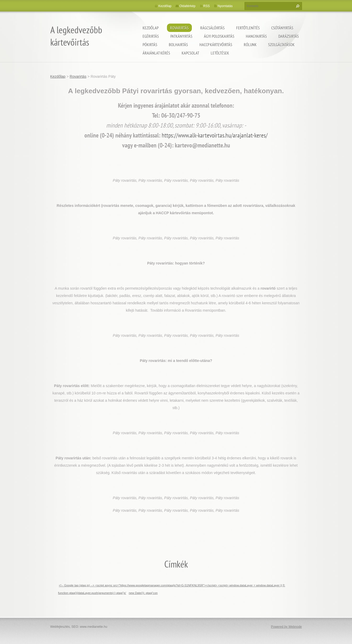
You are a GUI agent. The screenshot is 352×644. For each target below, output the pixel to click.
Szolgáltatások (281, 45)
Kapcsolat (190, 53)
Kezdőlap (151, 28)
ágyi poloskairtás (219, 36)
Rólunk (250, 45)
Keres (297, 6)
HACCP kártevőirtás (216, 45)
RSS (207, 6)
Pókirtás (150, 45)
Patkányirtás (181, 36)
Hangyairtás (256, 36)
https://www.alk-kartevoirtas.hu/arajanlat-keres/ (215, 135)
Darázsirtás (289, 36)
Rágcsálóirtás (212, 28)
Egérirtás (151, 36)
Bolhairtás (178, 45)
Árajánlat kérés (156, 53)
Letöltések (220, 53)
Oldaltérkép (187, 6)
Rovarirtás (179, 28)
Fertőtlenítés (248, 28)
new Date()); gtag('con (143, 593)
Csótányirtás (282, 28)
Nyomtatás (225, 6)
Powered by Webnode (286, 627)
